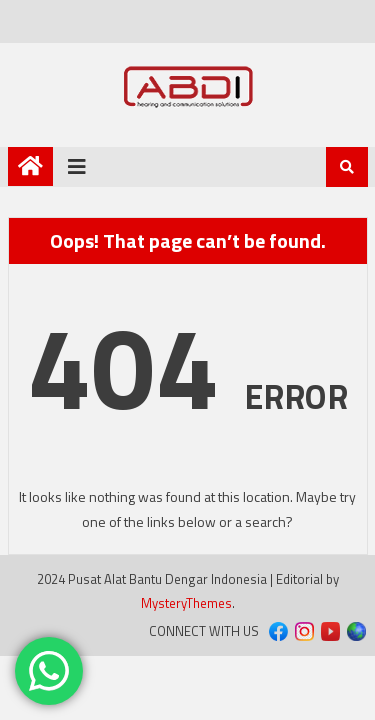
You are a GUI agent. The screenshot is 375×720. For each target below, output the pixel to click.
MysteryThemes (186, 603)
